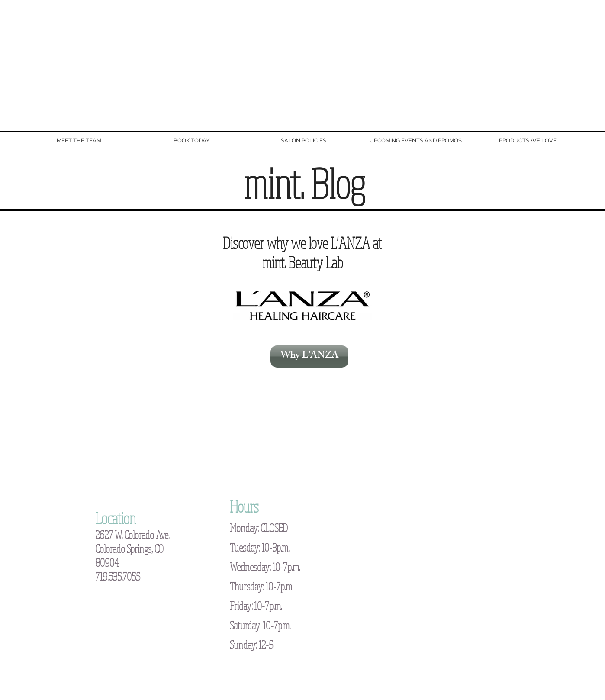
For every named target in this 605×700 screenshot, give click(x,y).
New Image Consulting (233, 669)
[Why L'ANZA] (309, 356)
